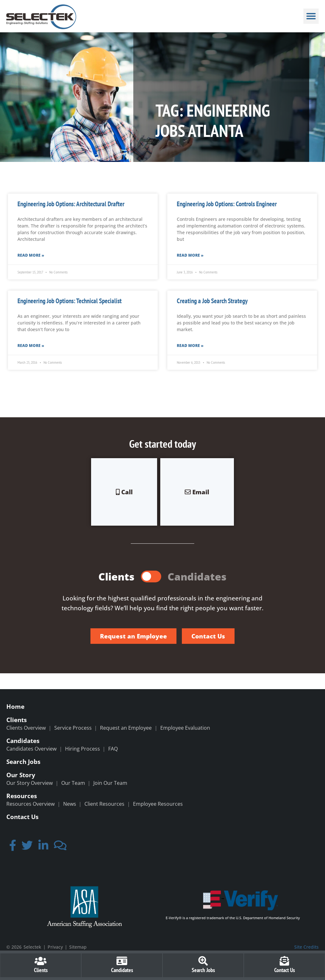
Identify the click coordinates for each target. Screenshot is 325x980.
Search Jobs (23, 762)
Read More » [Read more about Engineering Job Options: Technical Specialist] (31, 346)
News (70, 804)
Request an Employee (126, 728)
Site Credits (306, 947)
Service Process (73, 728)
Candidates (23, 741)
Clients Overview (26, 728)
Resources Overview (30, 804)
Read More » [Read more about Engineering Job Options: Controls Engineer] (190, 255)
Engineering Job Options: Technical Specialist (70, 301)
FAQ (113, 749)
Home (15, 706)
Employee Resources (158, 804)
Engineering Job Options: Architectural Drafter (71, 204)
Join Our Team (110, 783)
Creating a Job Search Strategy (212, 301)
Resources (22, 796)
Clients (17, 720)
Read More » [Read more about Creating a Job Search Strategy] (190, 346)
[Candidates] (122, 961)
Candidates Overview (31, 749)
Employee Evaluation (185, 728)
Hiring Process (83, 749)
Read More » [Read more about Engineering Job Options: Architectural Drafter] (31, 255)
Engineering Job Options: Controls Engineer (227, 204)
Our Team (73, 783)
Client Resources (104, 804)
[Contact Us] (284, 961)
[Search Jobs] (203, 961)
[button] (311, 16)
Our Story (21, 775)
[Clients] (41, 961)
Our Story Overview (30, 783)
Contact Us (22, 817)
